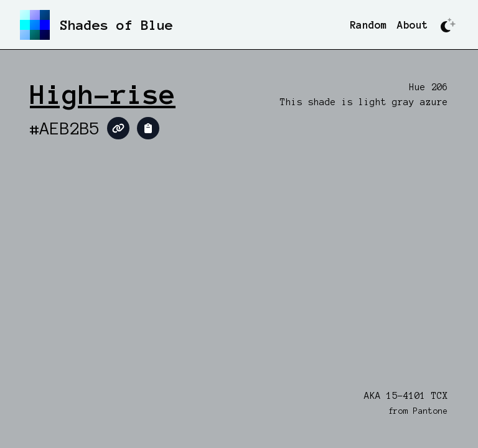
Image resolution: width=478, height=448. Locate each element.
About (413, 25)
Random (368, 25)
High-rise (103, 95)
